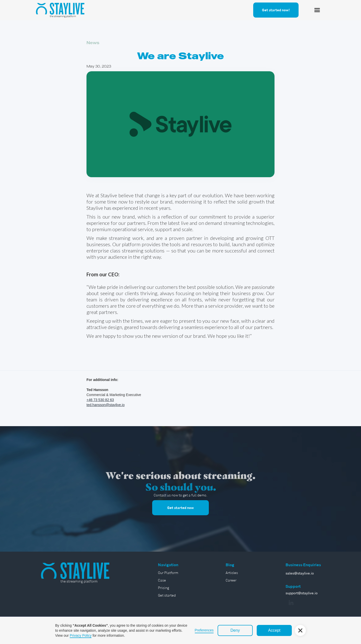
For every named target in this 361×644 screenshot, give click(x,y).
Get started (167, 595)
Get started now (180, 508)
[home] (60, 9)
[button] (317, 10)
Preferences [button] (204, 630)
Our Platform (168, 573)
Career (231, 580)
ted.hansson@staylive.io (106, 405)
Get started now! (276, 10)
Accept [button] (274, 630)
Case (162, 580)
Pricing (163, 588)
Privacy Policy (81, 635)
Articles (232, 573)
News (93, 43)
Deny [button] (235, 630)
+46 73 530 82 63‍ (100, 400)
